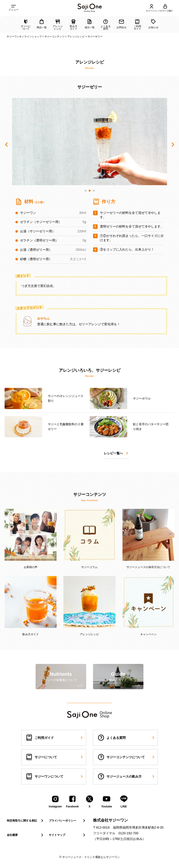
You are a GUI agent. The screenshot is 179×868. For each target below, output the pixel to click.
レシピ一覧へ (116, 453)
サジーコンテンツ (54, 36)
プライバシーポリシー (67, 821)
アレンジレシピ (76, 36)
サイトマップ (67, 835)
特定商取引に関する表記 (26, 821)
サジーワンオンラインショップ (24, 36)
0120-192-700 (128, 833)
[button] (86, 191)
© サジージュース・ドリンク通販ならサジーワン (89, 857)
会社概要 (26, 835)
